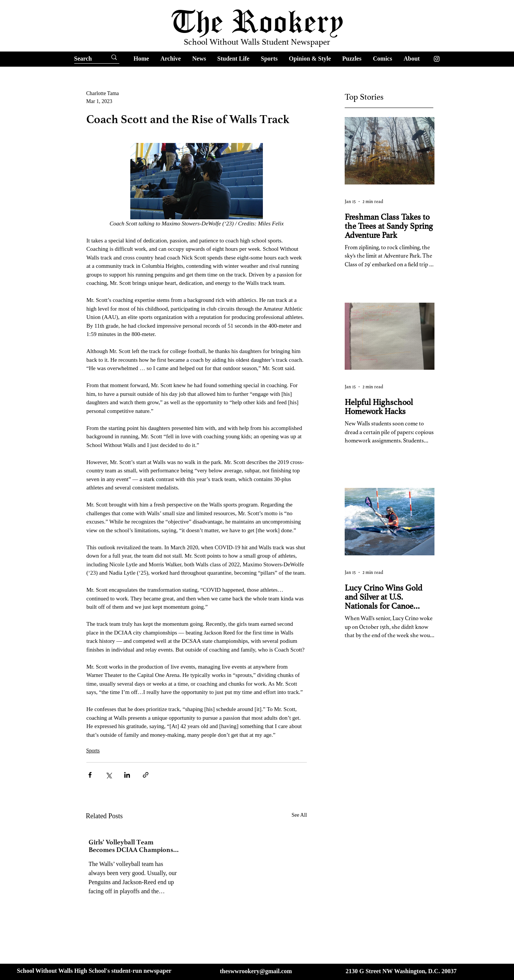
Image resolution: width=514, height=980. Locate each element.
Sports (93, 751)
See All (299, 815)
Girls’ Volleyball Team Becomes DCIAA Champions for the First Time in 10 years (131, 846)
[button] (171, 59)
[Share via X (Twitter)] (109, 775)
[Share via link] (146, 775)
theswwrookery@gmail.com (256, 971)
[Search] (84, 59)
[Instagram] (437, 59)
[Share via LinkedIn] (127, 775)
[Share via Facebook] (90, 775)
